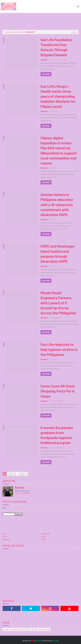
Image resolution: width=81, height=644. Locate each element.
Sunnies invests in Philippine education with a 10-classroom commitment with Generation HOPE (57, 205)
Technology (46, 629)
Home (5, 534)
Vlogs (43, 537)
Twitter (44, 539)
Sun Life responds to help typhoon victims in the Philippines (59, 349)
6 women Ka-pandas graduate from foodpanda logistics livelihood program (57, 435)
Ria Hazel (44, 60)
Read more (46, 74)
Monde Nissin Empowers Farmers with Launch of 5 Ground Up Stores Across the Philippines (58, 303)
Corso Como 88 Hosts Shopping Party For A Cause (58, 391)
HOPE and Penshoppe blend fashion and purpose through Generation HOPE (57, 254)
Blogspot (39, 641)
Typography (45, 534)
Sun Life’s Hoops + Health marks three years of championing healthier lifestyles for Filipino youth (58, 96)
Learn (22, 629)
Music (29, 629)
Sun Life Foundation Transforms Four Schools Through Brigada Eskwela (56, 47)
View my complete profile (23, 493)
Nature (36, 629)
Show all (74, 32)
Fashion (14, 629)
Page (4, 537)
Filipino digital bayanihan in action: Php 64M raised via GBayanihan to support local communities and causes (59, 150)
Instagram (6, 539)
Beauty (6, 629)
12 (21, 474)
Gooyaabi (56, 641)
